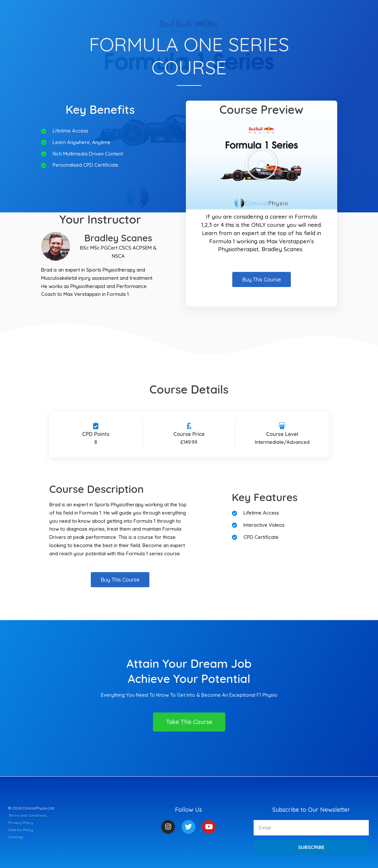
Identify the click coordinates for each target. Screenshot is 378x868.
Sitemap (16, 837)
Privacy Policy (21, 822)
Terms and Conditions (27, 815)
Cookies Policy (21, 830)
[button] (262, 164)
